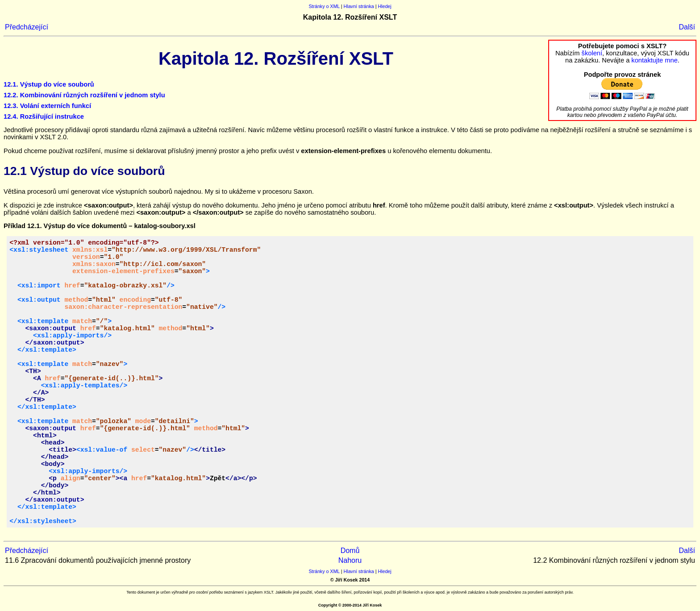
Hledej (384, 6)
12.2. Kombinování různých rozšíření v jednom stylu (84, 95)
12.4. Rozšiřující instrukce (44, 116)
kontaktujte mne (654, 60)
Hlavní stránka (359, 6)
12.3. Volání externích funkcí (47, 106)
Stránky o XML (324, 6)
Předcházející (27, 27)
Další (687, 27)
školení (592, 53)
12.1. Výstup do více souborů (49, 84)
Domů (350, 551)
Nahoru (350, 560)
